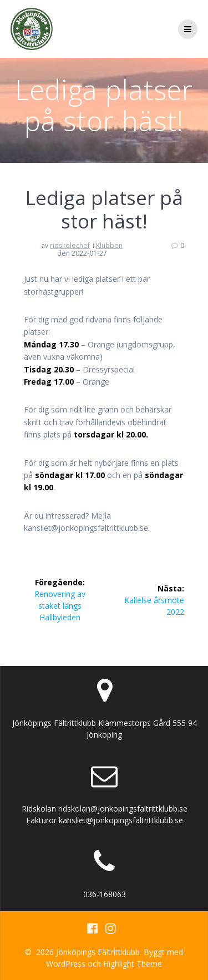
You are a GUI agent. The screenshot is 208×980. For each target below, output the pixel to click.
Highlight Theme (133, 964)
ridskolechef (70, 245)
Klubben (109, 245)
